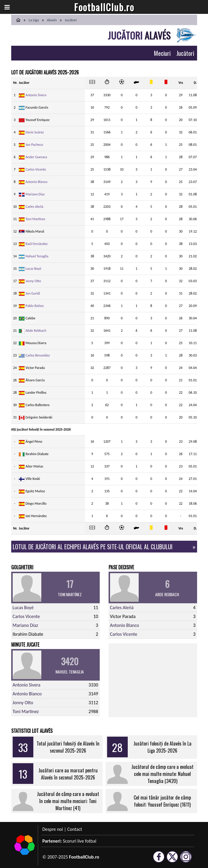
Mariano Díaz (35, 194)
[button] (7, 7)
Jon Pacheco (35, 145)
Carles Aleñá (35, 207)
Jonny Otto (33, 281)
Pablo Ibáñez (35, 306)
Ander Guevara (36, 157)
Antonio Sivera (36, 95)
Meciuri (162, 53)
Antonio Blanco (37, 182)
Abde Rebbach (36, 331)
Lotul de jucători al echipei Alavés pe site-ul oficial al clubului (93, 547)
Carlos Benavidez (38, 355)
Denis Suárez (35, 132)
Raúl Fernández (37, 244)
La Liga (34, 20)
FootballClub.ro (104, 7)
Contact (75, 829)
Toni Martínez (36, 219)
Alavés (52, 20)
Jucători (185, 53)
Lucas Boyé (34, 269)
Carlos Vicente (36, 169)
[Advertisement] (153, 680)
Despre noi (53, 829)
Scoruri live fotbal (80, 841)
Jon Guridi (33, 293)
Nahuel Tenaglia (37, 256)
